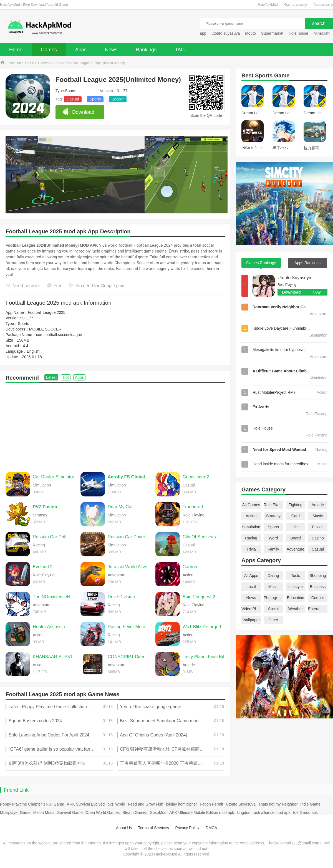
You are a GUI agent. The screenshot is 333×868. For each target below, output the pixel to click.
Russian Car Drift (50, 537)
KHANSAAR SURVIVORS (55, 657)
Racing (251, 538)
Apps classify (323, 5)
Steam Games (135, 813)
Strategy (273, 516)
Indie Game (310, 804)
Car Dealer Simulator (53, 477)
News (111, 50)
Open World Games (103, 813)
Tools (296, 576)
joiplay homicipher (181, 804)
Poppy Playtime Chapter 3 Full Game (32, 804)
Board (295, 538)
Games (49, 50)
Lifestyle (295, 587)
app (203, 33)
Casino (318, 538)
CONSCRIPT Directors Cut (130, 657)
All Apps (251, 576)
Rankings (146, 50)
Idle (296, 527)
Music (318, 516)
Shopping (318, 576)
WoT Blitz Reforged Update (205, 627)
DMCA (211, 828)
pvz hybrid (116, 804)
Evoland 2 (43, 567)
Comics (318, 598)
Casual (73, 99)
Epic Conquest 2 (199, 597)
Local (251, 587)
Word (273, 538)
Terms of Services (154, 828)
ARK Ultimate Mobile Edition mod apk (202, 813)
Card (296, 516)
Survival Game (70, 813)
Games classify (296, 5)
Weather (296, 609)
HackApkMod (268, 5)
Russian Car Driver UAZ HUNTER (130, 537)
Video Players (251, 609)
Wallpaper (251, 620)
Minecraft (322, 33)
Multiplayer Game (15, 813)
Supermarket (272, 33)
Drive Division (121, 597)
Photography (273, 598)
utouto (250, 33)
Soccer (118, 99)
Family (273, 549)
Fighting (296, 505)
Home (16, 50)
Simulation (251, 527)
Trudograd (193, 507)
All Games (251, 505)
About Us (124, 828)
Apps (81, 50)
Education (296, 598)
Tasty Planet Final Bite (205, 657)
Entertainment (318, 609)
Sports (57, 63)
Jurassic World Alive (128, 567)
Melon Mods (44, 813)
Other (273, 620)
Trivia (251, 549)
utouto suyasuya (226, 33)
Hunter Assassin (49, 627)
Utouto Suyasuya (294, 278)
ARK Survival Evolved (86, 804)
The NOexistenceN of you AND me (55, 597)
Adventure (296, 549)
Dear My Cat (120, 507)
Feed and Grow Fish (146, 804)
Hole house (299, 33)
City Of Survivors (199, 537)
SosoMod (158, 813)
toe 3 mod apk (305, 813)
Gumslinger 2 (196, 477)
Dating (273, 576)
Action (251, 516)
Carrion (190, 567)
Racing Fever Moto (126, 627)
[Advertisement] (115, 425)
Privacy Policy (187, 828)
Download (78, 112)
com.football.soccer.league (59, 335)
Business (318, 587)
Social (273, 609)
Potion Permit (211, 804)
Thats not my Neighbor (278, 804)
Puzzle (318, 527)
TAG (180, 50)
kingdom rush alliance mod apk (263, 813)
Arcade (318, 505)
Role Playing (273, 505)
